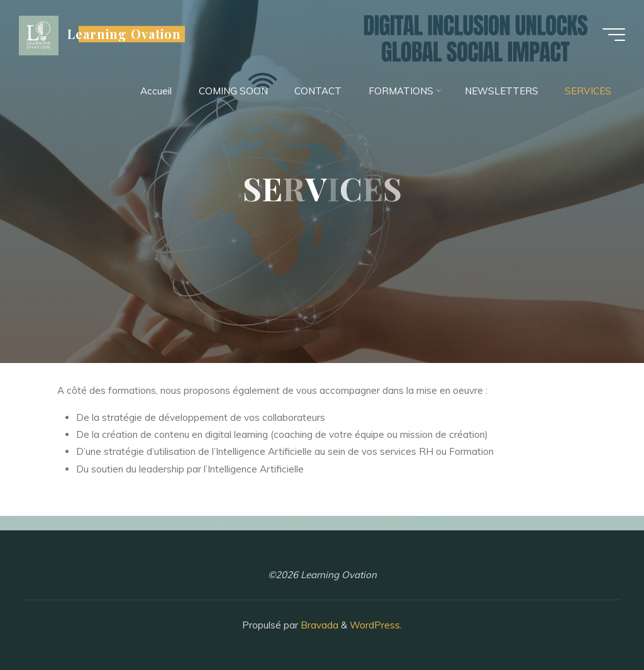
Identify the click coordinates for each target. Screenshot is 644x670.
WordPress (375, 625)
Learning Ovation (124, 34)
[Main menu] (614, 35)
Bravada (318, 625)
